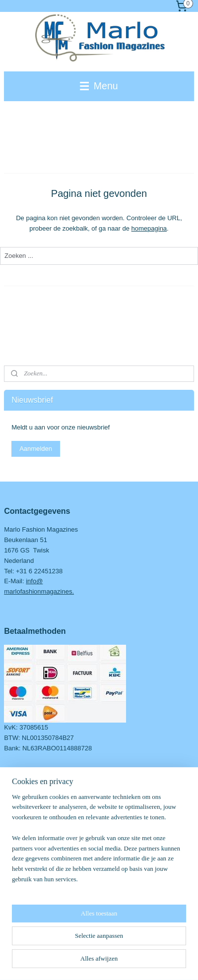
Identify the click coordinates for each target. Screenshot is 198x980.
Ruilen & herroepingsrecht (41, 858)
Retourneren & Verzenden (41, 847)
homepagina (149, 228)
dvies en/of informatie (39, 817)
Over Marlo (20, 806)
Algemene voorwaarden (38, 827)
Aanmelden (36, 449)
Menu (99, 86)
